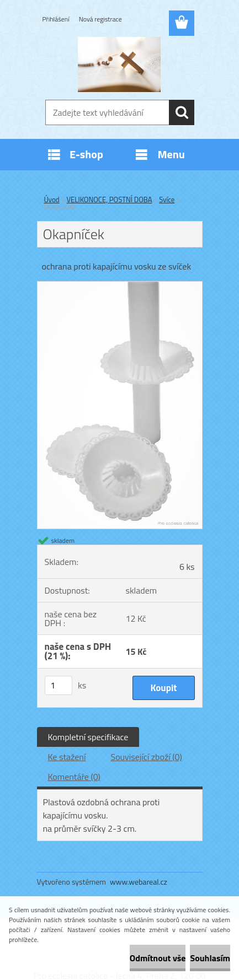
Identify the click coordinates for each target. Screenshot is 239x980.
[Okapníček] (120, 286)
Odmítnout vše (158, 958)
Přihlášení (56, 19)
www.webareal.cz (139, 882)
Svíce (167, 200)
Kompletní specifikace (88, 737)
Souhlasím (210, 958)
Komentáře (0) (74, 777)
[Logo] (119, 64)
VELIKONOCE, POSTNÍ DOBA (110, 200)
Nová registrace (100, 19)
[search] (182, 112)
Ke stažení (67, 757)
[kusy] (59, 685)
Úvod (52, 200)
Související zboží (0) (146, 757)
